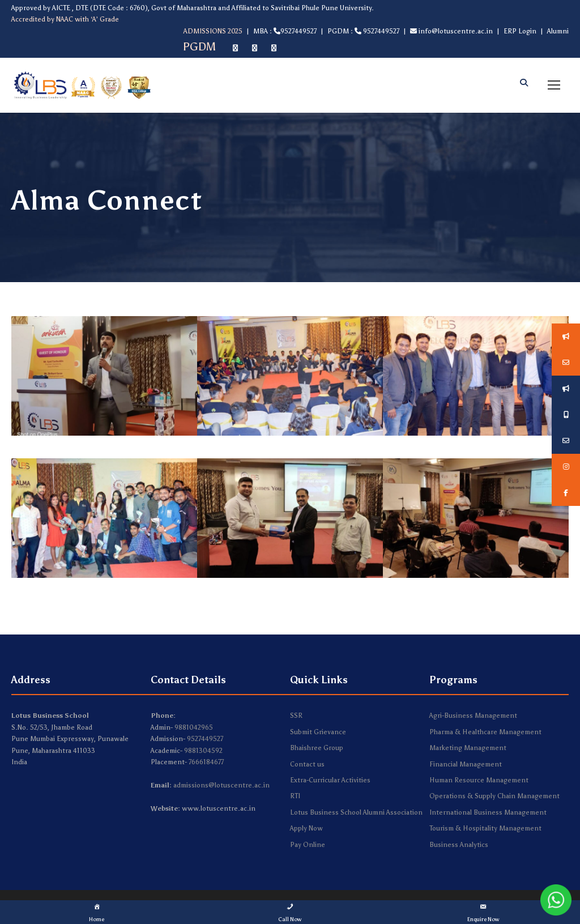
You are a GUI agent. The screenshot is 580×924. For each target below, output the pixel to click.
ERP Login (520, 31)
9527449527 (205, 739)
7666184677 (206, 762)
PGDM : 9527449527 (363, 31)
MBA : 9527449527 (285, 31)
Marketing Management (468, 748)
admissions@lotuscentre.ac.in (221, 785)
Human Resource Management (479, 780)
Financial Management (466, 764)
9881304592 (203, 751)
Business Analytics (459, 845)
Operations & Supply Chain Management (494, 796)
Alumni (558, 31)
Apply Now (306, 828)
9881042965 (194, 727)
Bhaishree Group (317, 748)
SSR (296, 716)
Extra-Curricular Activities (330, 780)
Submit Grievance (318, 732)
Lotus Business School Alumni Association (356, 812)
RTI (295, 796)
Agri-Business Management (473, 716)
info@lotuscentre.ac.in (451, 31)
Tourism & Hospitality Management (485, 828)
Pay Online (308, 845)
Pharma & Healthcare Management (485, 732)
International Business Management (488, 812)
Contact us (307, 764)
